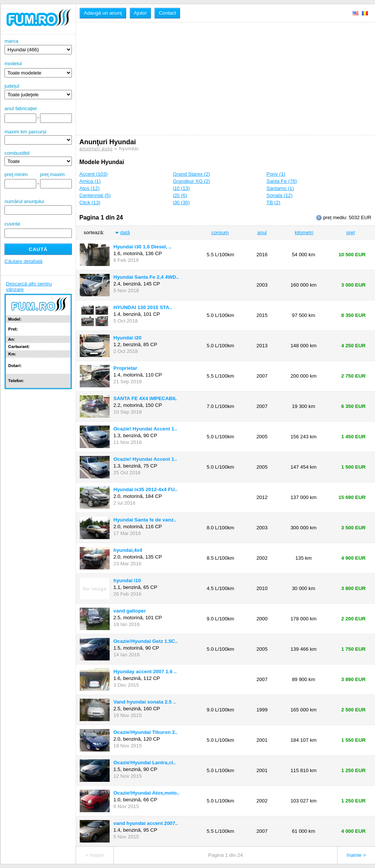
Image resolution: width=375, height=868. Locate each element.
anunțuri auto (96, 149)
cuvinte (12, 224)
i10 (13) (181, 188)
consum (220, 232)
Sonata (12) (280, 195)
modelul (13, 63)
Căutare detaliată (24, 261)
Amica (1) (90, 181)
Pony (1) (276, 174)
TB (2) (273, 202)
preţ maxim (52, 174)
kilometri (304, 232)
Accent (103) (94, 174)
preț (351, 232)
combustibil (17, 153)
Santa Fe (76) (282, 181)
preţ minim (16, 174)
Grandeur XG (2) (191, 181)
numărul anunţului (38, 207)
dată (125, 232)
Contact (167, 13)
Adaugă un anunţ (103, 13)
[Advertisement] (214, 79)
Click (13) (90, 202)
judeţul (38, 91)
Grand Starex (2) (191, 174)
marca (38, 46)
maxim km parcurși (25, 132)
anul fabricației (21, 108)
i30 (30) (181, 202)
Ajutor (141, 13)
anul (262, 232)
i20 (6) (180, 195)
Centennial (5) (95, 195)
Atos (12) (89, 188)
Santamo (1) (280, 188)
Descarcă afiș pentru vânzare (29, 287)
